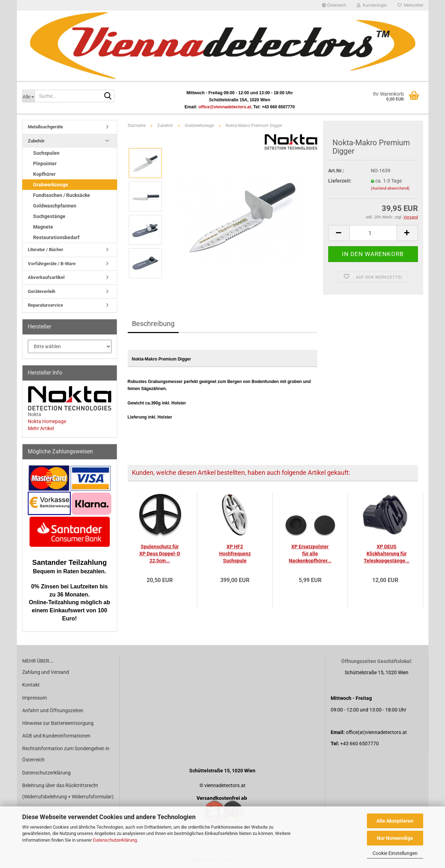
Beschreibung (153, 324)
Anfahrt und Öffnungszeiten (53, 710)
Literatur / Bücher (46, 250)
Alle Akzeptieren (395, 821)
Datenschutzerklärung (115, 840)
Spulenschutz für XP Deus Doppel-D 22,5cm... (160, 554)
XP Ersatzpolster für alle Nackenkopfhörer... (310, 554)
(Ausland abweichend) (390, 188)
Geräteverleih (42, 291)
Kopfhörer (44, 174)
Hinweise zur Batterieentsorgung (58, 723)
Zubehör (36, 141)
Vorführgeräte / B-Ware (52, 264)
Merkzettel (410, 5)
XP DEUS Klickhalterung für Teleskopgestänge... (387, 554)
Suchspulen (46, 153)
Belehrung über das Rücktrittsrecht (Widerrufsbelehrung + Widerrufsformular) (68, 791)
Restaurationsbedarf (56, 237)
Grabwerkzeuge (51, 185)
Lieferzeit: (340, 181)
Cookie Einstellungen (395, 853)
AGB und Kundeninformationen (56, 736)
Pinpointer (45, 164)
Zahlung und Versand (46, 672)
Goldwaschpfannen (55, 206)
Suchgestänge (49, 216)
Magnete (43, 227)
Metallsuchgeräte (45, 127)
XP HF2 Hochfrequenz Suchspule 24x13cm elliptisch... (235, 554)
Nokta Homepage (47, 421)
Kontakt (31, 685)
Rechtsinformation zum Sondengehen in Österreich (66, 754)
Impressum (34, 698)
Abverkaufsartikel (46, 277)
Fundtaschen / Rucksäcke (62, 195)
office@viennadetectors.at (225, 107)
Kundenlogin (372, 5)
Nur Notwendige (395, 838)
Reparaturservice (45, 305)
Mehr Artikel (41, 428)
